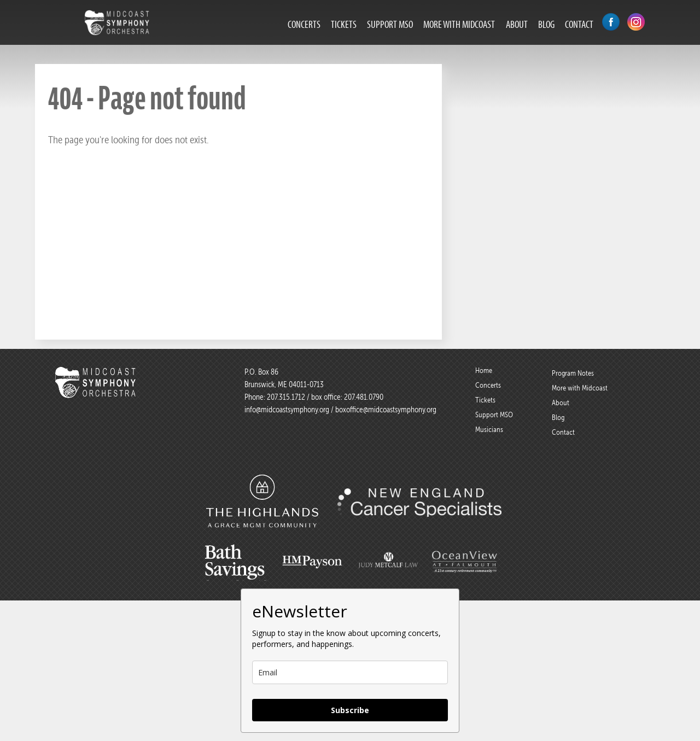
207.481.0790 (363, 397)
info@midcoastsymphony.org (287, 410)
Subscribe (350, 710)
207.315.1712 (286, 397)
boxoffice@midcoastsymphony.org (386, 410)
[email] (350, 672)
